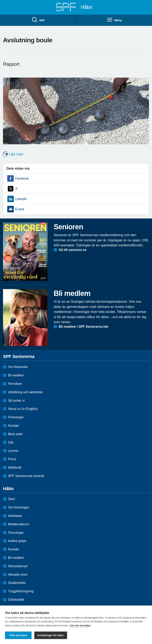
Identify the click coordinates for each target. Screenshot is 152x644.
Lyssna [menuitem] (13, 451)
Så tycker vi (16, 401)
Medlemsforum (19, 524)
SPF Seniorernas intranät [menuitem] (26, 476)
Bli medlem (16, 375)
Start (11, 499)
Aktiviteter (15, 516)
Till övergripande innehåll (0, 0)
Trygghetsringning (21, 591)
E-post (20, 209)
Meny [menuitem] (114, 20)
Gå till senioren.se (72, 250)
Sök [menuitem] (38, 20)
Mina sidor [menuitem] (15, 434)
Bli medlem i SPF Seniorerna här (83, 327)
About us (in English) (23, 409)
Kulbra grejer (17, 541)
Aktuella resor (18, 575)
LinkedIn (21, 199)
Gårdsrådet (16, 600)
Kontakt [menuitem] (13, 426)
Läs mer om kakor (80, 625)
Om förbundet (18, 367)
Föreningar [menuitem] (16, 417)
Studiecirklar (17, 583)
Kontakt (13, 549)
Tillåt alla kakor (18, 635)
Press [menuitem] (12, 459)
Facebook (22, 178)
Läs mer (16, 154)
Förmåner (15, 384)
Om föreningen (19, 507)
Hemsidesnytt (18, 566)
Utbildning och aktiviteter (26, 392)
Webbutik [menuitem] (15, 468)
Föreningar (16, 533)
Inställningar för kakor (51, 635)
